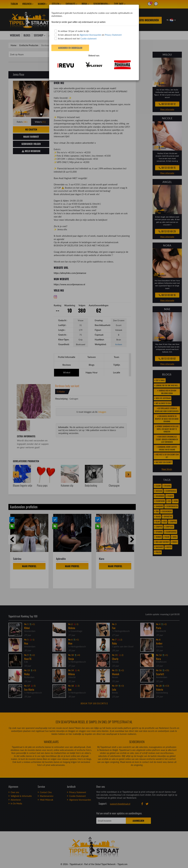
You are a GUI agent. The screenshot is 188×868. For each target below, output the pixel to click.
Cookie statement (88, 39)
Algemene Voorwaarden (90, 35)
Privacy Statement (113, 35)
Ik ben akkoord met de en (88, 35)
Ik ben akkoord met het (75, 39)
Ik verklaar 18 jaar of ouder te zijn (72, 31)
